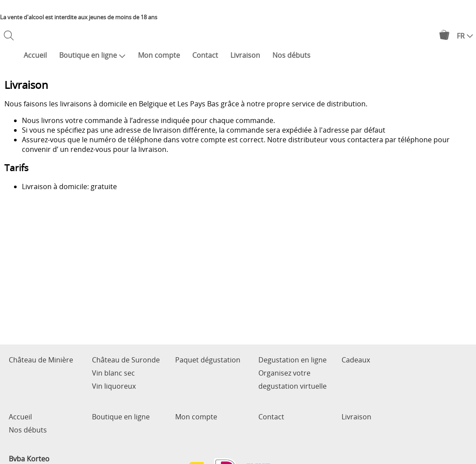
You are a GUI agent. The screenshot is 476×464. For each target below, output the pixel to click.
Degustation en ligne (293, 360)
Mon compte (159, 55)
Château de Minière (41, 360)
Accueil (35, 55)
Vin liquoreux (114, 386)
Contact (205, 55)
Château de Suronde (126, 360)
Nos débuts (291, 55)
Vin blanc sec (113, 373)
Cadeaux (356, 360)
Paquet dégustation (208, 360)
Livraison (245, 55)
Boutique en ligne (92, 55)
